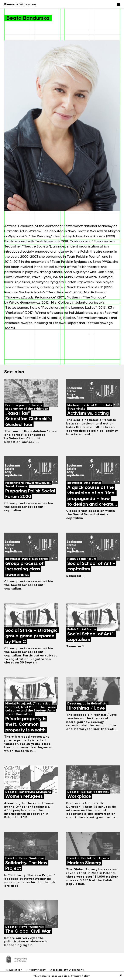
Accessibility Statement (67, 970)
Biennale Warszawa (20, 4)
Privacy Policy (36, 970)
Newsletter (14, 970)
